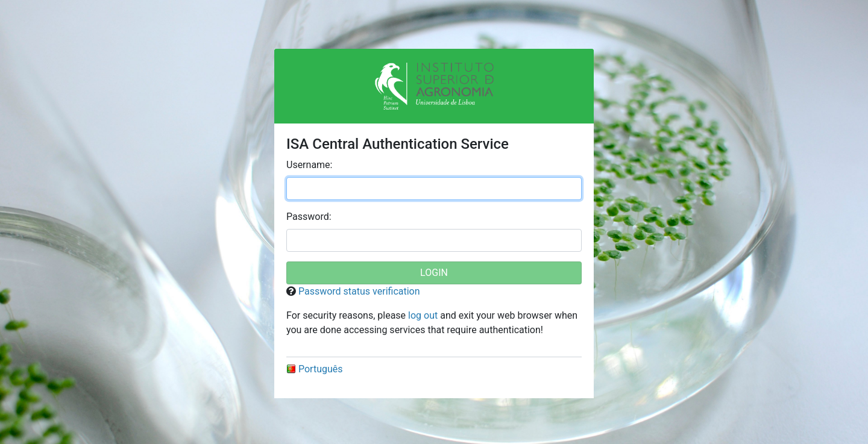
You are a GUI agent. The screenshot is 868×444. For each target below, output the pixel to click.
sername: (309, 165)
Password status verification (359, 291)
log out (423, 315)
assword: (309, 217)
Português (315, 369)
